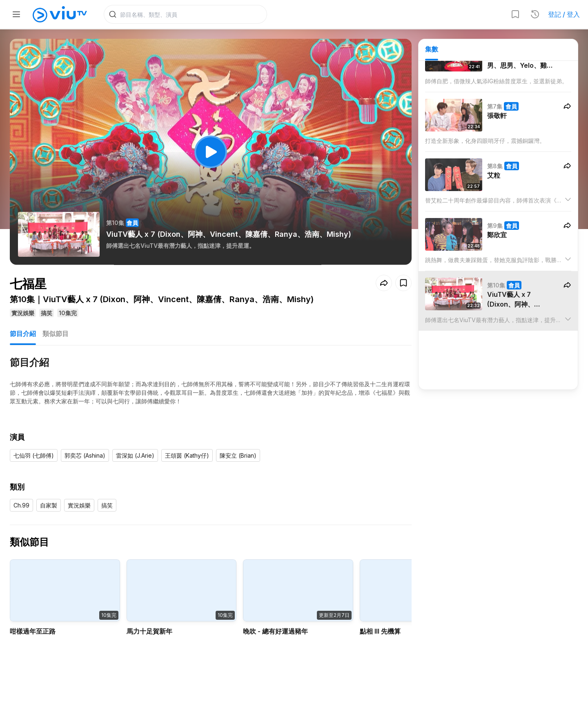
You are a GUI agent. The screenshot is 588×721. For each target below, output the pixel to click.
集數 (432, 49)
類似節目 (56, 334)
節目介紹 (23, 334)
